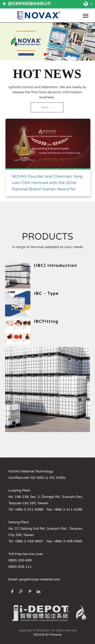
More (47, 107)
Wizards (56, 635)
